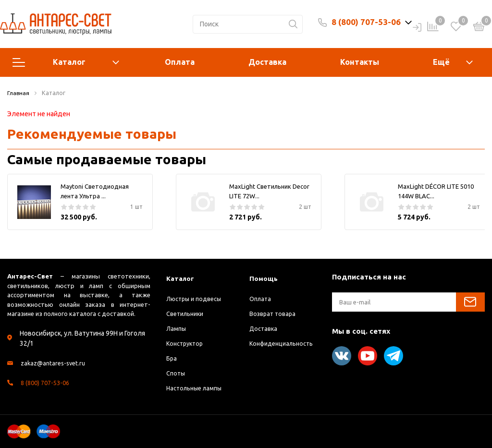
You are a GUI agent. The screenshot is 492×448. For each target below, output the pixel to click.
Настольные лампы (197, 388)
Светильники (188, 314)
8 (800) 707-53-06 (366, 22)
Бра (172, 358)
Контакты (360, 62)
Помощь (264, 278)
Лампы (177, 328)
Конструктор (187, 343)
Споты (177, 373)
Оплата (180, 62)
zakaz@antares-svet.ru (55, 363)
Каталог (66, 62)
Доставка (267, 62)
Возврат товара (274, 314)
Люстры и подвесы (197, 299)
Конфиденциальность (284, 343)
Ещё (441, 62)
